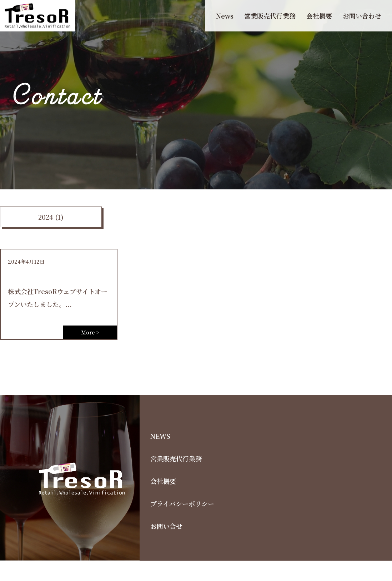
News (225, 16)
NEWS (160, 436)
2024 (46, 217)
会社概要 (319, 16)
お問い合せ (166, 526)
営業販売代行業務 (270, 16)
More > (90, 332)
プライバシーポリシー (182, 503)
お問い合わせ (362, 16)
